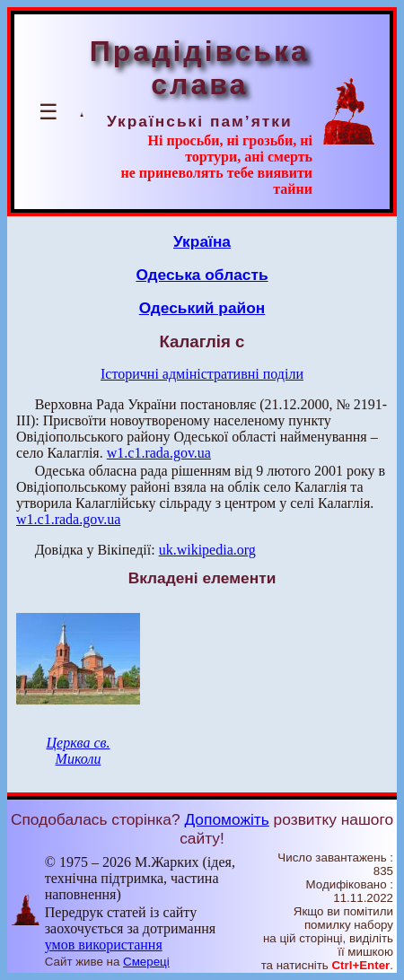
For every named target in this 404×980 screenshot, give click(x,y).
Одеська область (202, 275)
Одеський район (202, 308)
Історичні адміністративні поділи (202, 374)
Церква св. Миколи (78, 751)
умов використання (104, 945)
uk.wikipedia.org (207, 550)
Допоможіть (226, 819)
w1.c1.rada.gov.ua (159, 453)
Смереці (146, 962)
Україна (202, 241)
